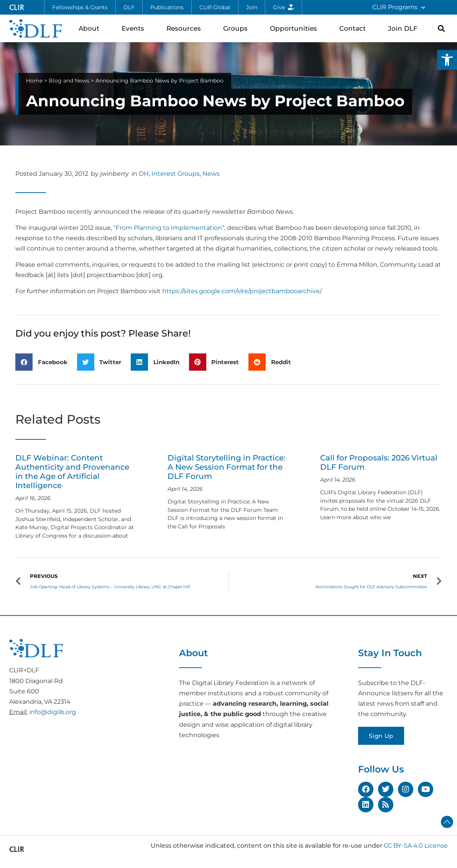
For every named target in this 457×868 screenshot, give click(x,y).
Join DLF (405, 28)
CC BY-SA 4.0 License (416, 846)
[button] (447, 60)
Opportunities (295, 28)
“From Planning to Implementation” (169, 228)
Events (135, 28)
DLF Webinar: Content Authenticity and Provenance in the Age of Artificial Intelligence (72, 472)
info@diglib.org (53, 712)
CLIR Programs (399, 7)
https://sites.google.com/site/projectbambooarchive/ (242, 291)
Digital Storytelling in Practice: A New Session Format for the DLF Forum (227, 467)
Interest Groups (176, 174)
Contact (354, 28)
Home (34, 81)
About (91, 28)
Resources (186, 28)
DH (144, 174)
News (211, 174)
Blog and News (69, 81)
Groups (237, 28)
